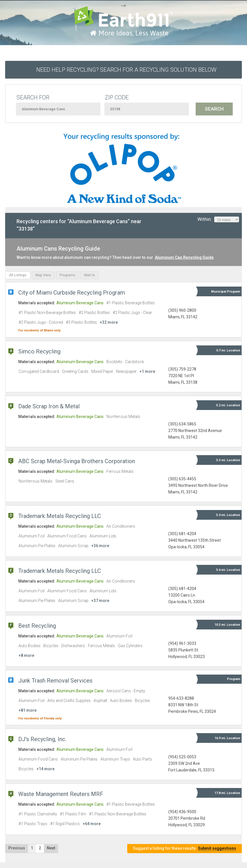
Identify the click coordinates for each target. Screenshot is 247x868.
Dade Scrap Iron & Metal (49, 406)
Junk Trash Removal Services (55, 681)
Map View (43, 275)
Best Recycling (37, 626)
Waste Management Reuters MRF (61, 794)
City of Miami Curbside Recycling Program (72, 293)
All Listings (18, 275)
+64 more (92, 824)
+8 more (26, 655)
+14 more (45, 769)
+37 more (100, 601)
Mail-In (90, 275)
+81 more (28, 710)
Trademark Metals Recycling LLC (60, 516)
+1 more (147, 371)
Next (51, 848)
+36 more (100, 546)
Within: (218, 219)
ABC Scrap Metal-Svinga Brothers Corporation (77, 461)
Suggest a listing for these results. (185, 848)
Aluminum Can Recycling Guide (184, 257)
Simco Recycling (39, 351)
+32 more (109, 322)
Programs (67, 275)
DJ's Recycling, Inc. (42, 739)
